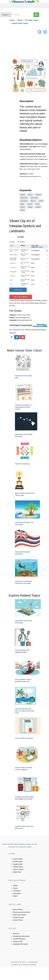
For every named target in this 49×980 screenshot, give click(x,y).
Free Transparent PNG (14, 251)
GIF (11, 284)
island (22, 210)
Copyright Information (20, 944)
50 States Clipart (32, 20)
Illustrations (17, 893)
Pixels (23, 246)
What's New (17, 872)
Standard (22, 242)
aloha (37, 204)
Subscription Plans (19, 330)
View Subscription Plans (32, 169)
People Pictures (18, 917)
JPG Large (13, 267)
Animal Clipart (18, 861)
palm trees (34, 198)
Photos (15, 888)
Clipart (20, 20)
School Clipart (18, 859)
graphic (38, 207)
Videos (15, 896)
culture (41, 201)
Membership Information (21, 936)
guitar (22, 204)
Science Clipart (18, 869)
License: (12, 242)
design (30, 207)
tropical (30, 204)
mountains (24, 201)
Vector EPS (13, 263)
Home (12, 20)
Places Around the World (21, 912)
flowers (33, 201)
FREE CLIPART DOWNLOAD (13, 259)
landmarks (24, 198)
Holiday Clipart (18, 867)
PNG (11, 280)
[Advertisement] (24, 46)
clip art (30, 195)
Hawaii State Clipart (20, 23)
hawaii (23, 195)
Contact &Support (19, 939)
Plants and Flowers (19, 915)
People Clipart (18, 864)
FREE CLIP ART (14, 255)
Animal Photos (18, 920)
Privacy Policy (18, 941)
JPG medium (13, 272)
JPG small (12, 276)
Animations (17, 891)
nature (23, 207)
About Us (16, 933)
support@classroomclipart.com (30, 176)
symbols (38, 195)
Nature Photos (18, 909)
